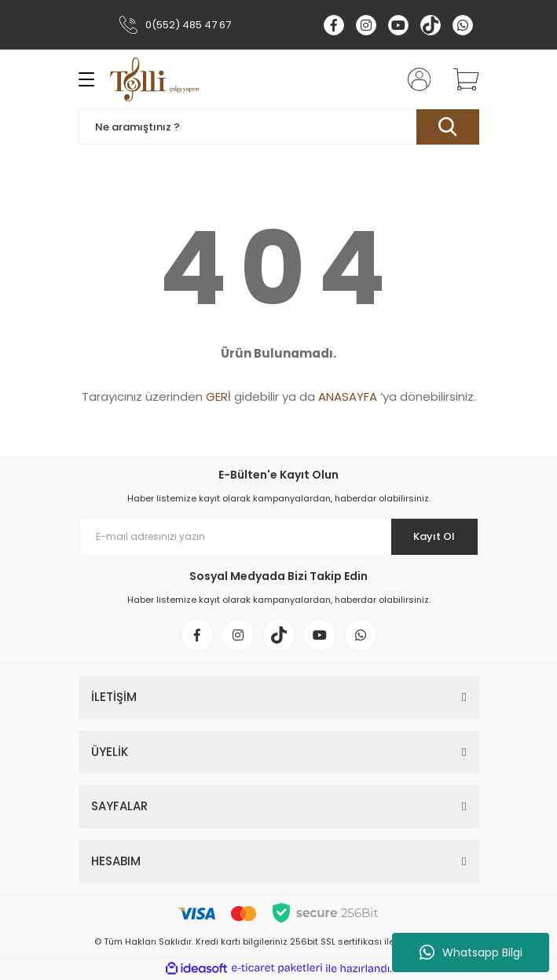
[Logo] (155, 79)
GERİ (218, 396)
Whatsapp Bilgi (471, 952)
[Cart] (460, 79)
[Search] (279, 127)
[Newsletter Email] (279, 537)
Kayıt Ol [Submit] (434, 536)
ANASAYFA (348, 396)
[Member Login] (414, 79)
